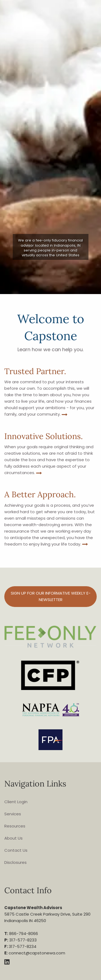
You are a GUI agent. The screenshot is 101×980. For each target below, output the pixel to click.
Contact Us (16, 850)
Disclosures (15, 862)
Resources (15, 826)
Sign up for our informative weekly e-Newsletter (51, 596)
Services (13, 814)
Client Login (16, 802)
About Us (13, 838)
